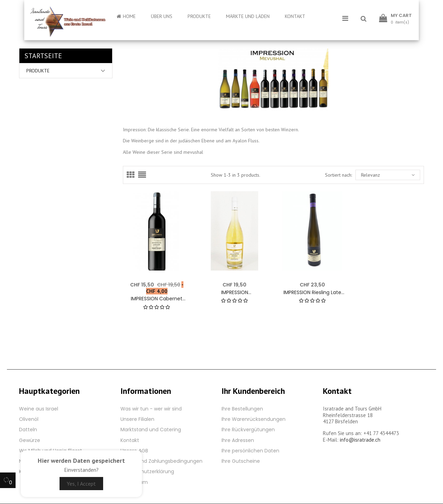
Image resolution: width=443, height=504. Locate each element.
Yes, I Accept (81, 484)
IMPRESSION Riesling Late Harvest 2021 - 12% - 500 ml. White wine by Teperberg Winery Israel (312, 293)
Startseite (43, 56)
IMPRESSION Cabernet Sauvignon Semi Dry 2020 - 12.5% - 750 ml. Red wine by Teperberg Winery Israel (157, 299)
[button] (364, 19)
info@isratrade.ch (360, 440)
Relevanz (388, 175)
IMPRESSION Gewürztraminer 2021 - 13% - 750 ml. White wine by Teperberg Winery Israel (234, 293)
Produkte (38, 71)
